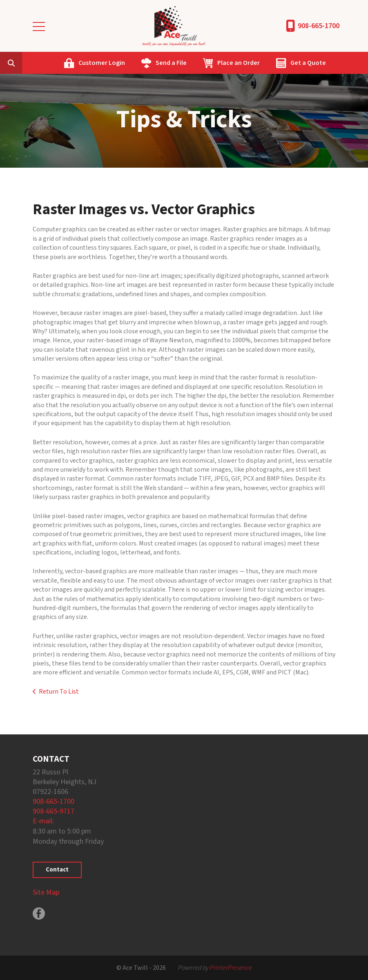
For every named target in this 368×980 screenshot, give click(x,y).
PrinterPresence (231, 968)
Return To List (59, 692)
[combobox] (24, 63)
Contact (57, 870)
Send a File (171, 63)
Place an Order (239, 63)
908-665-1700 (319, 26)
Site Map (46, 892)
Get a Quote (308, 63)
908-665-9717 (54, 811)
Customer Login (102, 63)
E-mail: (43, 821)
